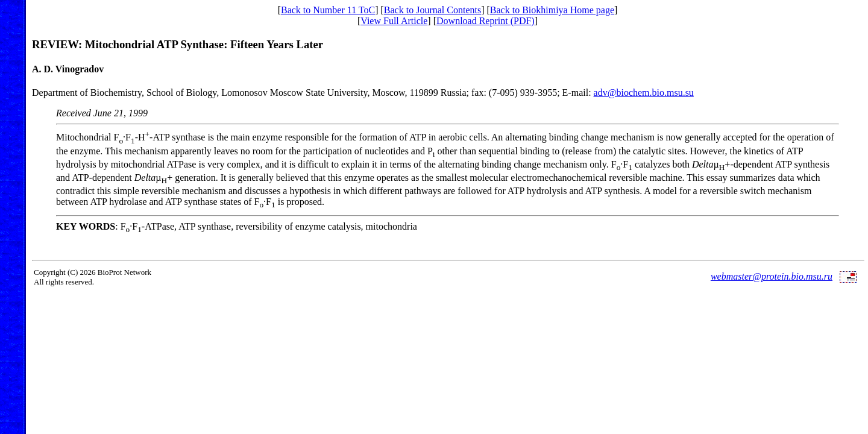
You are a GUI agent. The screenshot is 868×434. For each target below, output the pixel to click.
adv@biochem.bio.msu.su (644, 93)
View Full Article (394, 21)
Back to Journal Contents (432, 10)
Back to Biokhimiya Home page (552, 10)
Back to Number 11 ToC (328, 10)
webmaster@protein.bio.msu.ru (772, 276)
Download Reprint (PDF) (486, 21)
